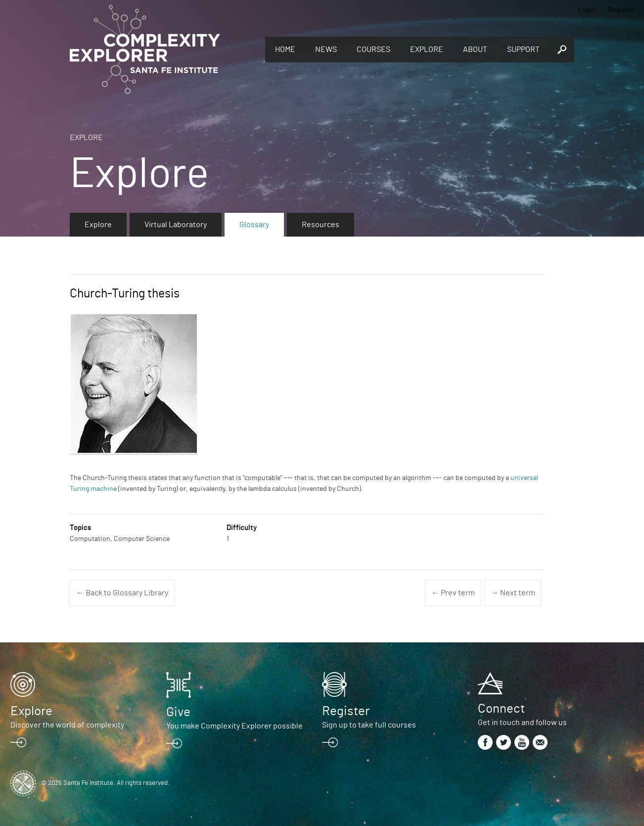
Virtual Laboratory (176, 225)
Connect (501, 709)
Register (621, 10)
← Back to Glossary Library (122, 593)
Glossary (254, 225)
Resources (321, 225)
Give (178, 712)
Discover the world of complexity (67, 725)
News (326, 49)
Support (523, 49)
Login (587, 10)
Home (285, 49)
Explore (427, 49)
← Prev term (453, 593)
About (475, 49)
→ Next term (513, 593)
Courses (373, 49)
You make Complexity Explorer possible (234, 726)
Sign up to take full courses (369, 725)
